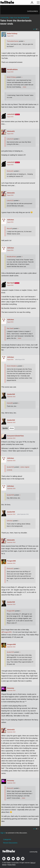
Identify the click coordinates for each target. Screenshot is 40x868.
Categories (33, 11)
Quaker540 (11, 394)
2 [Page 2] (37, 29)
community (33, 852)
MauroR (9, 228)
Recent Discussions (10, 843)
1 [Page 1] (35, 29)
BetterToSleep (12, 34)
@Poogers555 (7, 632)
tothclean (11, 220)
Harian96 (10, 403)
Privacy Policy (11, 865)
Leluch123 (11, 114)
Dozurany (11, 688)
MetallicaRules (12, 69)
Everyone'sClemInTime (15, 436)
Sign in (3, 833)
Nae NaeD (11, 283)
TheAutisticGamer (13, 41)
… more (24, 87)
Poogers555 (11, 561)
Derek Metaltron (12, 366)
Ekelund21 (11, 131)
